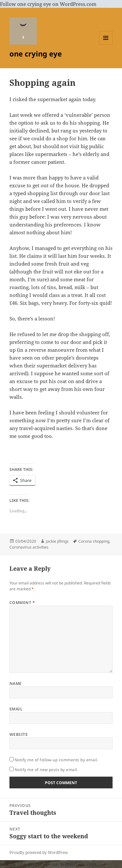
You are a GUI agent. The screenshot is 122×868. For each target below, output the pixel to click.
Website (19, 734)
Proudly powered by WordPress (39, 852)
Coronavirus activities (29, 547)
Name (16, 683)
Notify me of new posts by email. (46, 770)
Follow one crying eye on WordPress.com (48, 4)
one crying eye (36, 54)
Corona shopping (94, 541)
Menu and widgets (106, 45)
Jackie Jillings (57, 541)
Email (16, 709)
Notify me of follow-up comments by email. (56, 760)
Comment (22, 603)
